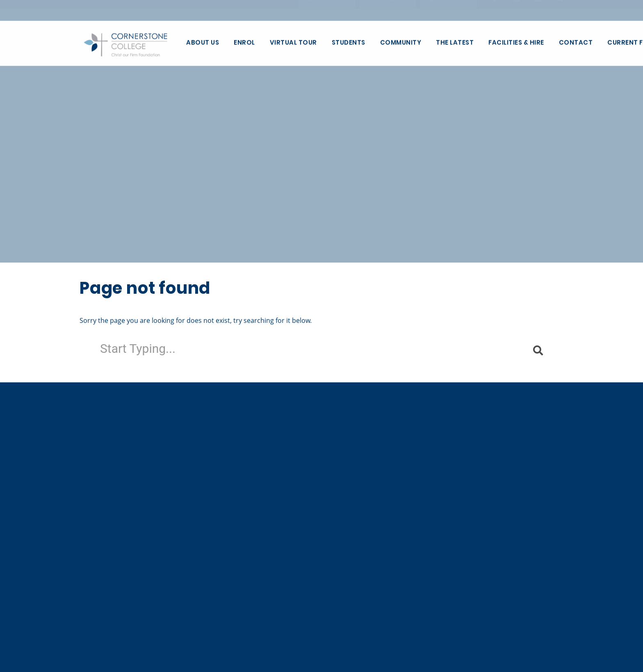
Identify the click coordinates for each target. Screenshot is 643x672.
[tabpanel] (321, 131)
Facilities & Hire (516, 42)
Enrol (244, 42)
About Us (203, 42)
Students (349, 42)
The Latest (455, 42)
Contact (576, 42)
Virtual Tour (293, 42)
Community (401, 42)
